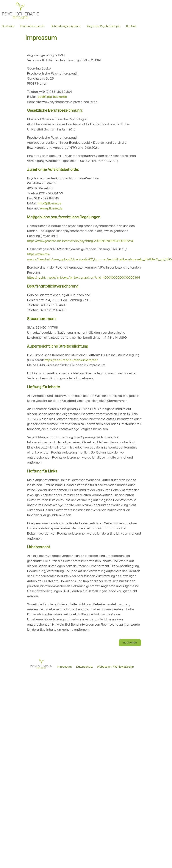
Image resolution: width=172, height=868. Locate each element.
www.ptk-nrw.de (51, 208)
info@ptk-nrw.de (50, 203)
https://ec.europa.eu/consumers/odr (71, 360)
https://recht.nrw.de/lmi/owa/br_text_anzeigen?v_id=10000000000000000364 (84, 278)
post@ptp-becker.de (52, 97)
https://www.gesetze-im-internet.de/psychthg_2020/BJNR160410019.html (80, 241)
